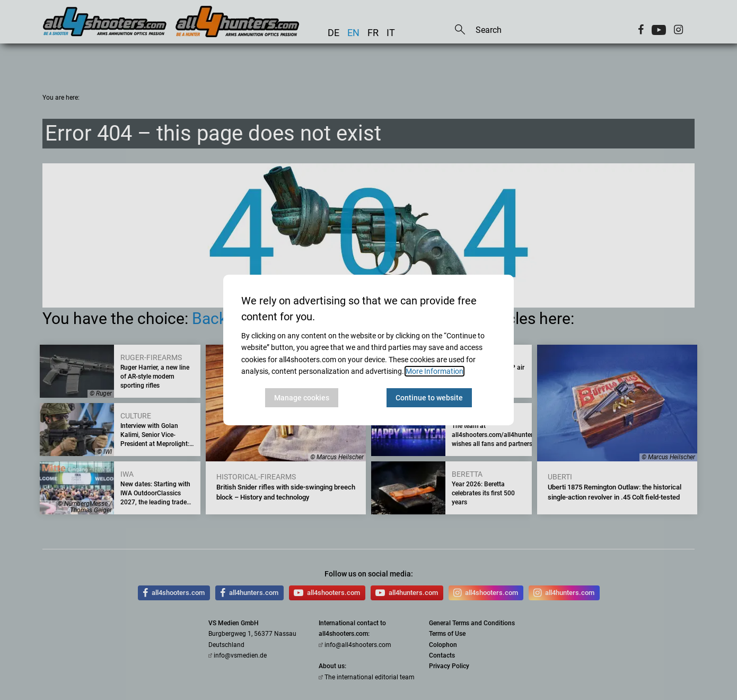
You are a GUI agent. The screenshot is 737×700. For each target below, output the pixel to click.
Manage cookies (302, 398)
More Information (435, 371)
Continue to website (429, 398)
